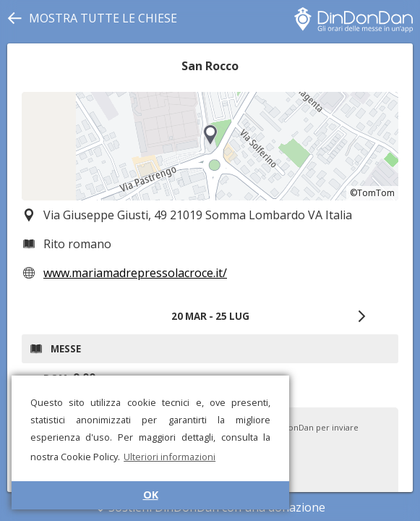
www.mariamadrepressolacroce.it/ (135, 273)
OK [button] (151, 495)
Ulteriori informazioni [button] (170, 457)
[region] (210, 146)
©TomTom (372, 193)
